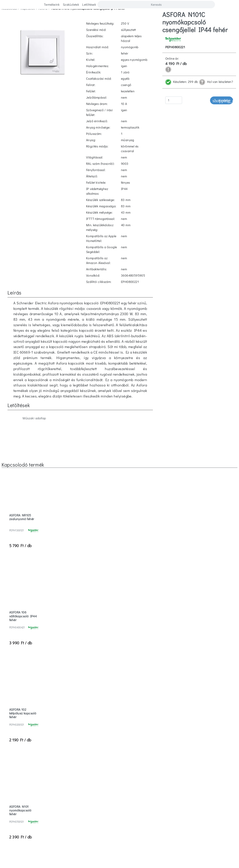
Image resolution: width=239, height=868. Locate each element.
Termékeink (52, 4)
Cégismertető (52, 793)
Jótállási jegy (120, 793)
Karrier (48, 769)
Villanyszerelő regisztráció (177, 793)
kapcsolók (28, 17)
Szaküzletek (71, 4)
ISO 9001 (120, 801)
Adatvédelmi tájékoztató (180, 785)
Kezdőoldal (9, 17)
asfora (43, 17)
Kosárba (222, 109)
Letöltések (89, 4)
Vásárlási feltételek (182, 777)
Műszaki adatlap (30, 258)
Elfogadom (85, 858)
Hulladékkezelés (120, 785)
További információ (61, 857)
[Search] (156, 5)
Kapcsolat (50, 777)
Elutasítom (106, 858)
